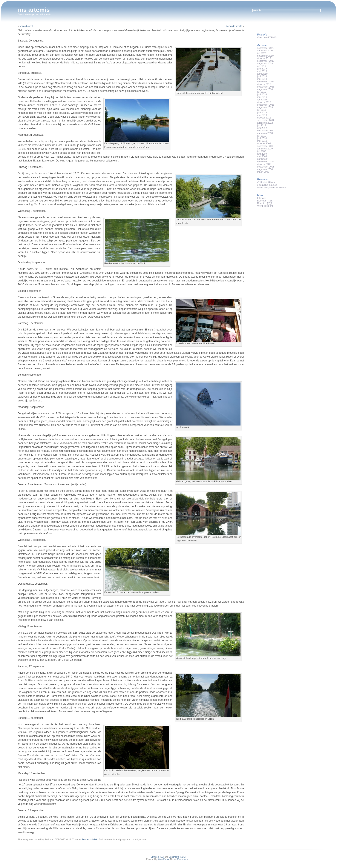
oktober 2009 (264, 143)
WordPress (163, 859)
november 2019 (265, 56)
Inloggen (262, 198)
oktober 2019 (264, 58)
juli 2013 (262, 110)
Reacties (265, 203)
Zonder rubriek (90, 839)
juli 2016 (262, 92)
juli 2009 (262, 151)
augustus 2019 (265, 63)
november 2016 (265, 81)
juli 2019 (262, 66)
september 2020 (266, 48)
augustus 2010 (265, 133)
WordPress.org (265, 206)
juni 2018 (262, 76)
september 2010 (266, 131)
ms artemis (34, 10)
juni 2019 (262, 69)
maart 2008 (263, 172)
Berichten (265, 201)
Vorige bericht (26, 26)
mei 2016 (262, 97)
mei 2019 (262, 71)
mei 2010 (262, 141)
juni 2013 (262, 112)
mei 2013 (262, 115)
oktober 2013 (264, 102)
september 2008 (266, 167)
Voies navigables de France (272, 187)
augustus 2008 (265, 169)
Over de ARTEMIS (267, 37)
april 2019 (262, 74)
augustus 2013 (265, 107)
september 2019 (266, 61)
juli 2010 (262, 136)
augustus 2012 (265, 123)
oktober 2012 (264, 118)
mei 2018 (262, 79)
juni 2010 (262, 138)
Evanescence (184, 859)
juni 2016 (262, 94)
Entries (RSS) (157, 857)
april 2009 (262, 159)
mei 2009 (262, 156)
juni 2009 (262, 154)
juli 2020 (262, 53)
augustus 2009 (265, 149)
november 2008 (265, 161)
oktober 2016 (264, 84)
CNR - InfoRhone (266, 182)
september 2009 (266, 146)
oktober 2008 (264, 164)
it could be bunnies (267, 185)
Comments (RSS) (177, 857)
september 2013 (266, 105)
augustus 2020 (265, 51)
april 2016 (262, 100)
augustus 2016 (265, 89)
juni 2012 (262, 128)
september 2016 (266, 87)
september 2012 (266, 120)
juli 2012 (262, 125)
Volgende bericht (234, 26)
